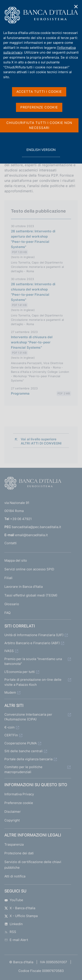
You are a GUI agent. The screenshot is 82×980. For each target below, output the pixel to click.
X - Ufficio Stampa (21, 916)
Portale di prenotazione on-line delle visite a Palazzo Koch (33, 682)
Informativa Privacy (19, 794)
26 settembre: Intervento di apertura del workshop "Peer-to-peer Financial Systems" (33, 239)
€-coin (10, 727)
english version (41, 152)
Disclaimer (13, 812)
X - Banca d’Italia (20, 908)
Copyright (12, 820)
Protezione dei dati (19, 853)
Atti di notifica (15, 876)
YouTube (14, 900)
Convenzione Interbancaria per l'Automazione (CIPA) (28, 717)
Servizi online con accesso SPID (29, 569)
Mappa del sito (16, 560)
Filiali (8, 578)
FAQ (7, 613)
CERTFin (11, 735)
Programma (20, 393)
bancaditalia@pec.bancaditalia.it (36, 527)
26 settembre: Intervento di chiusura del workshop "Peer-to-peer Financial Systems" (33, 292)
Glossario (12, 604)
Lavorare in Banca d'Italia (24, 587)
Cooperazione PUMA (21, 743)
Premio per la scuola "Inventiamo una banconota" (33, 661)
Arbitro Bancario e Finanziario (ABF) (32, 643)
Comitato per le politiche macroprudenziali (23, 769)
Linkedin (14, 924)
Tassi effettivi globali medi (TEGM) (31, 595)
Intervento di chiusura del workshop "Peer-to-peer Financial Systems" (32, 342)
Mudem (10, 692)
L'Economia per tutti (20, 672)
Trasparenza (14, 844)
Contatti (10, 543)
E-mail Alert (16, 940)
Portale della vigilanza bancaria (28, 759)
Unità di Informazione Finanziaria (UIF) (34, 635)
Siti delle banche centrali (24, 751)
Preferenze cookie (19, 803)
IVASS (9, 651)
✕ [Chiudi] (76, 7)
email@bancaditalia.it (31, 535)
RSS (10, 932)
